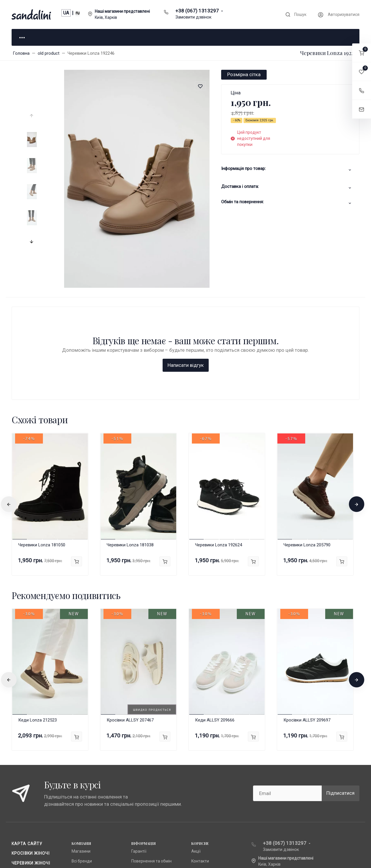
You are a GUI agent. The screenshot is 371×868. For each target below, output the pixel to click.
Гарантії (139, 758)
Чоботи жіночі (29, 779)
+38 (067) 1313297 (197, 11)
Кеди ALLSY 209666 (215, 627)
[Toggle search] (296, 15)
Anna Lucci (81, 777)
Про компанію (144, 787)
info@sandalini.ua (279, 780)
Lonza (77, 787)
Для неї (41, 37)
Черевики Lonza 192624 (219, 451)
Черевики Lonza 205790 (307, 451)
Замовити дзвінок (193, 17)
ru (78, 13)
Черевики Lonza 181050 (42, 451)
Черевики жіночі (31, 770)
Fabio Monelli (83, 796)
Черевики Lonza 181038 (130, 451)
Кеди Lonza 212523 (38, 627)
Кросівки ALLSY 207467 (130, 627)
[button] (362, 53)
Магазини (81, 758)
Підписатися (340, 700)
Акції (196, 758)
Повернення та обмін (151, 768)
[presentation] (32, 116)
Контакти (200, 768)
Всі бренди (82, 768)
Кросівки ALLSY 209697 (307, 627)
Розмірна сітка (244, 74)
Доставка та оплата (150, 796)
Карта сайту (27, 750)
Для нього (99, 37)
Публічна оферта (147, 777)
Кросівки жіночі (31, 760)
